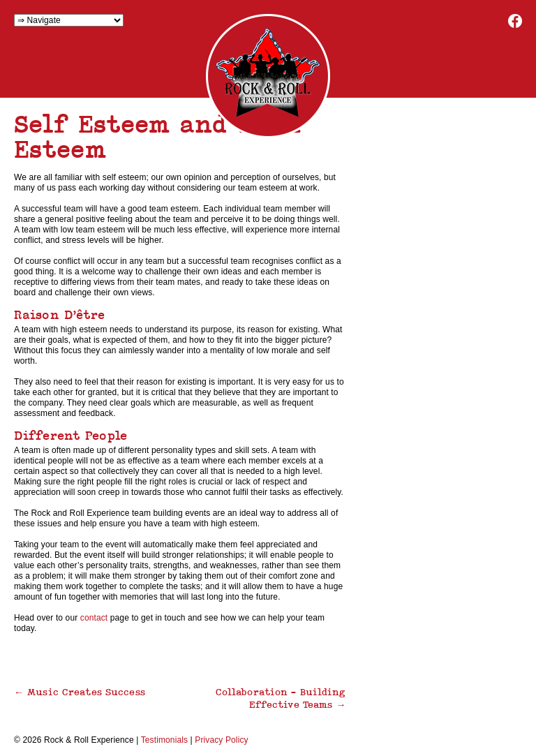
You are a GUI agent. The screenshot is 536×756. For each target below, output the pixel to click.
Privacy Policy (221, 740)
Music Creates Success (80, 692)
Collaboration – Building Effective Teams (281, 698)
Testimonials (164, 740)
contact (95, 618)
